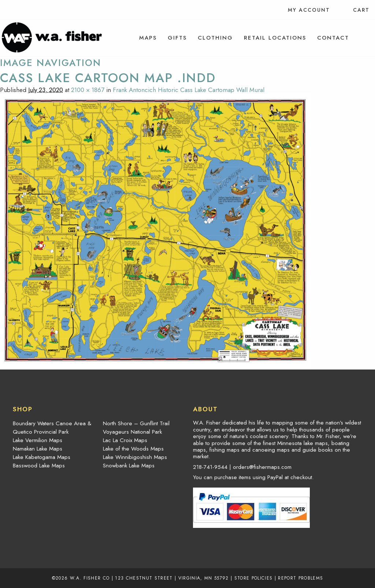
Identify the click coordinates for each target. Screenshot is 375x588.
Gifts (177, 38)
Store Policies (254, 578)
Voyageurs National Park (132, 432)
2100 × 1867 (88, 90)
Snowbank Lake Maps (129, 466)
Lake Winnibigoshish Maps (135, 457)
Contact (333, 38)
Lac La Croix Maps (125, 440)
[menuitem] (148, 38)
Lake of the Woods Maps (133, 449)
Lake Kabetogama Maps (42, 457)
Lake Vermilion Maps (38, 440)
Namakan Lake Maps (38, 449)
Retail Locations (275, 38)
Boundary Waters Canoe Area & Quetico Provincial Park (52, 428)
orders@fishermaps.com (262, 467)
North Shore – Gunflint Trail (136, 423)
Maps (148, 38)
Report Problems (300, 578)
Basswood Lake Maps (39, 466)
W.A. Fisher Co (90, 578)
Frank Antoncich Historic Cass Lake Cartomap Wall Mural (189, 90)
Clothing (215, 38)
